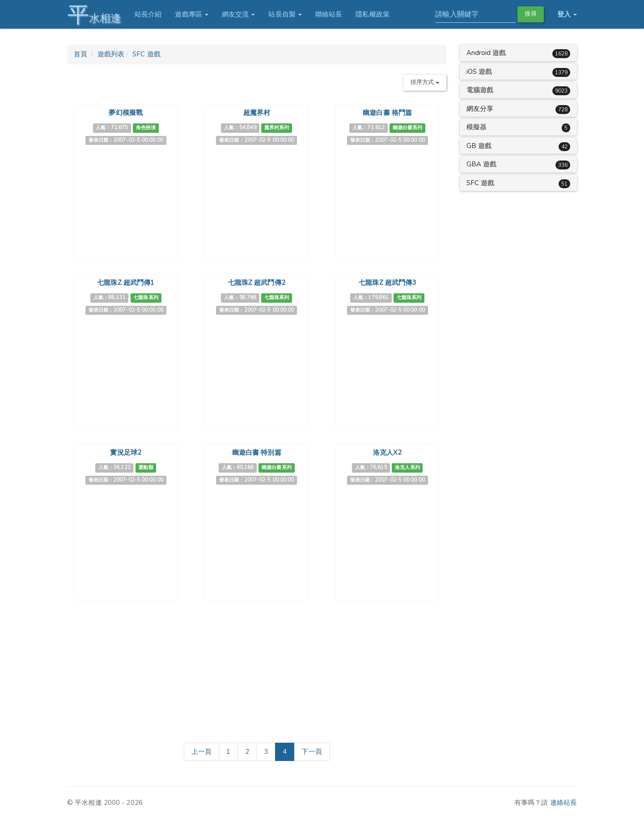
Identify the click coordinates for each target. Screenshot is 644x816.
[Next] (311, 752)
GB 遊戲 (479, 146)
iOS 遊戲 (479, 72)
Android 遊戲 (486, 53)
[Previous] (201, 752)
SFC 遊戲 (146, 54)
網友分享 (480, 109)
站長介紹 (148, 14)
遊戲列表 (111, 54)
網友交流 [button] (238, 14)
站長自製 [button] (285, 14)
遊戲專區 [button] (192, 14)
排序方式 (425, 82)
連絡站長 (563, 803)
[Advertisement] (257, 670)
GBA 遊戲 (482, 164)
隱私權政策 (373, 14)
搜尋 (530, 14)
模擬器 (477, 127)
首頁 (80, 54)
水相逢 (94, 15)
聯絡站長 (328, 14)
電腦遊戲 (480, 90)
